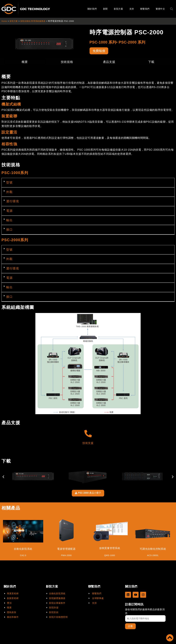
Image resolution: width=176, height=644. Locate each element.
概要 (25, 62)
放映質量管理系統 (110, 549)
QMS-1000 (110, 556)
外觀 (9, 192)
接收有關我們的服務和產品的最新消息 (145, 611)
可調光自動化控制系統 (153, 549)
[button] (88, 183)
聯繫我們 (145, 9)
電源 (9, 211)
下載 (151, 62)
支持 (132, 9)
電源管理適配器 (66, 549)
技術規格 (67, 62)
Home (4, 21)
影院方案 (118, 9)
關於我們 (92, 9)
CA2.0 (23, 556)
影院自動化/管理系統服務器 (35, 21)
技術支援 (88, 443)
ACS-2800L (153, 556)
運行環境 (13, 202)
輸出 (9, 221)
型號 (9, 183)
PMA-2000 (66, 556)
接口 (9, 230)
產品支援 (109, 62)
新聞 (105, 9)
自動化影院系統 (23, 549)
